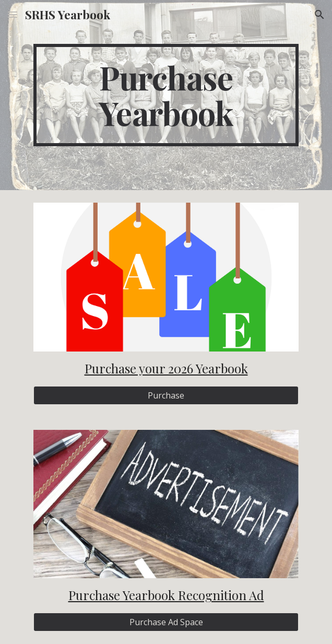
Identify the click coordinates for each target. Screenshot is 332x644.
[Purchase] (166, 395)
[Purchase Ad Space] (166, 622)
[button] (13, 14)
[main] (166, 95)
